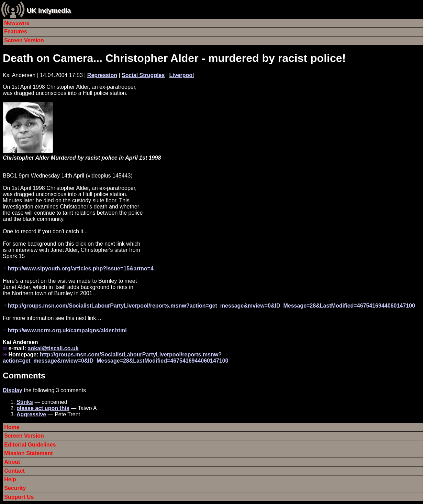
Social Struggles (143, 75)
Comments (24, 376)
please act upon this (43, 408)
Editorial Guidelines (30, 445)
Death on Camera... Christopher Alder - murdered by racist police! (174, 58)
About (12, 462)
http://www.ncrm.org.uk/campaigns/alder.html (67, 330)
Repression (102, 75)
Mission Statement (28, 453)
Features (16, 31)
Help (10, 479)
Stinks (25, 402)
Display (13, 390)
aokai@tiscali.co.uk (53, 348)
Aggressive (31, 414)
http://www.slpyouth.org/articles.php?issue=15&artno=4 (80, 269)
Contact (14, 471)
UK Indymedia (49, 10)
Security (15, 488)
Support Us (19, 497)
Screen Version (24, 40)
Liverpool (181, 75)
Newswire (17, 23)
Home (12, 427)
